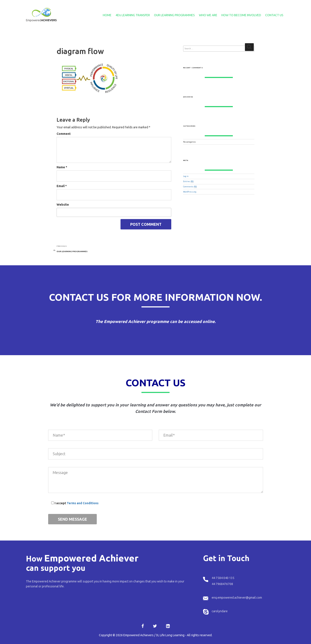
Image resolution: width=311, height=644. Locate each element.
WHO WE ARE (208, 15)
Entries (188, 181)
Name (62, 167)
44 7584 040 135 (223, 578)
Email (62, 186)
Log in (186, 176)
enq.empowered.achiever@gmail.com (237, 598)
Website (63, 205)
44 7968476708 (222, 584)
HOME (107, 15)
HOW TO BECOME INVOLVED (241, 15)
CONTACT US (274, 15)
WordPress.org (190, 192)
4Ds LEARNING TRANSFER (133, 15)
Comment (64, 134)
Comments (190, 187)
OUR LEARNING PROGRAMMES (174, 15)
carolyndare (220, 611)
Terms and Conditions (83, 503)
